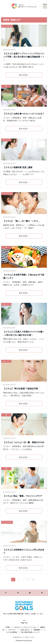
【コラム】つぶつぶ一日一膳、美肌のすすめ (24, 442)
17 (28, 579)
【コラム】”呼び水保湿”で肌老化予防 (21, 389)
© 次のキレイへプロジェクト (24, 637)
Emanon (29, 641)
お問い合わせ (25, 630)
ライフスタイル (7, 26)
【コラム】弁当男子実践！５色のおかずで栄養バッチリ (24, 276)
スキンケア (6, 140)
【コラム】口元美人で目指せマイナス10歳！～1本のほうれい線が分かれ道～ (24, 333)
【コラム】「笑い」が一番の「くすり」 (22, 221)
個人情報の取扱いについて (30, 632)
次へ (34, 579)
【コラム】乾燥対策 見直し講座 (18, 167)
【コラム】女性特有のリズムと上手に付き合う (24, 551)
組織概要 (37, 630)
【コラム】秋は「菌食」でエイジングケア (23, 496)
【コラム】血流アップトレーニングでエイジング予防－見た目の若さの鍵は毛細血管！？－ (24, 57)
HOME (8, 627)
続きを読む (24, 75)
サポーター (12, 630)
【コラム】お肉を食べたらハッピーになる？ (24, 114)
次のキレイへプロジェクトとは (25, 627)
